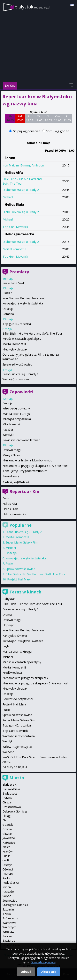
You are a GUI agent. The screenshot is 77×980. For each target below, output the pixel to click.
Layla (6, 646)
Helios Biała (14, 204)
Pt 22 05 (67, 118)
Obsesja (8, 309)
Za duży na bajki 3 (15, 767)
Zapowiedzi (21, 392)
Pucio (9, 563)
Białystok (9, 785)
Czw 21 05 (58, 118)
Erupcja (7, 403)
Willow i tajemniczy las (17, 747)
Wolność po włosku (16, 379)
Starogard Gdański (15, 905)
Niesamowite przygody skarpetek (25, 678)
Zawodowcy (11, 476)
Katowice (9, 843)
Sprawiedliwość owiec (17, 364)
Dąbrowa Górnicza (15, 811)
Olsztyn (7, 865)
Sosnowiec (10, 900)
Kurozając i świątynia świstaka (23, 303)
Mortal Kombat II (14, 249)
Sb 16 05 (10, 118)
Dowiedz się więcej (43, 962)
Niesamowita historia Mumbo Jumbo (27, 460)
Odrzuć (26, 972)
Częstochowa (12, 807)
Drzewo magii (12, 450)
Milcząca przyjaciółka (17, 419)
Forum (10, 158)
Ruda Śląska (11, 883)
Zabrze (7, 936)
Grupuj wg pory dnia (27, 131)
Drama (7, 615)
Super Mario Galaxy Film (22, 542)
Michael (8, 197)
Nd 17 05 (20, 118)
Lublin (6, 856)
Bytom (7, 798)
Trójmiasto (10, 918)
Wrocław (8, 932)
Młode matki (11, 424)
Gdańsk (8, 825)
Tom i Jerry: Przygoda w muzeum (25, 471)
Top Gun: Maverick (15, 227)
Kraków (7, 851)
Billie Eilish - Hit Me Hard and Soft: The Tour (32, 333)
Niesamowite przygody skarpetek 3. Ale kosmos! (35, 466)
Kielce (6, 847)
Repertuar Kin (24, 491)
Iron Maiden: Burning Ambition (23, 165)
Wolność (8, 752)
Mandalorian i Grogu (16, 414)
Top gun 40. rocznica (17, 324)
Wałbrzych (9, 927)
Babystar (9, 599)
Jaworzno (9, 838)
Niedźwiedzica (12, 673)
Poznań (8, 874)
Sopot (7, 896)
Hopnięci (8, 625)
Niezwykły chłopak (15, 349)
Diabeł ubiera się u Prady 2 (21, 190)
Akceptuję (49, 972)
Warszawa (9, 923)
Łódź (6, 860)
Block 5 (7, 293)
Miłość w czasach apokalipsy (22, 339)
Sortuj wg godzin (58, 131)
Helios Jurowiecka (19, 234)
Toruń (7, 914)
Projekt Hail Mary (19, 579)
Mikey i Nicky (11, 455)
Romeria (8, 314)
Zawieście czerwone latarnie (21, 440)
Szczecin (8, 909)
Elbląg (7, 816)
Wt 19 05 (39, 118)
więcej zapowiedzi (17, 482)
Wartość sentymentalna (19, 736)
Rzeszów (8, 892)
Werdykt (8, 435)
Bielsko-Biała (11, 789)
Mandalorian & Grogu (17, 652)
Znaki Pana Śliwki (14, 283)
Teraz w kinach (25, 592)
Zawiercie (9, 940)
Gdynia (7, 829)
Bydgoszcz (10, 793)
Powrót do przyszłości (18, 699)
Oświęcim (9, 869)
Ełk (4, 820)
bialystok (32, 7)
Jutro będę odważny (16, 408)
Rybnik (7, 887)
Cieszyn (7, 802)
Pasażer (8, 430)
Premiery (19, 272)
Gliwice (7, 834)
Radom (7, 878)
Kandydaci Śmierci (15, 636)
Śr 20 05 (48, 118)
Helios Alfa (14, 173)
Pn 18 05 (29, 118)
